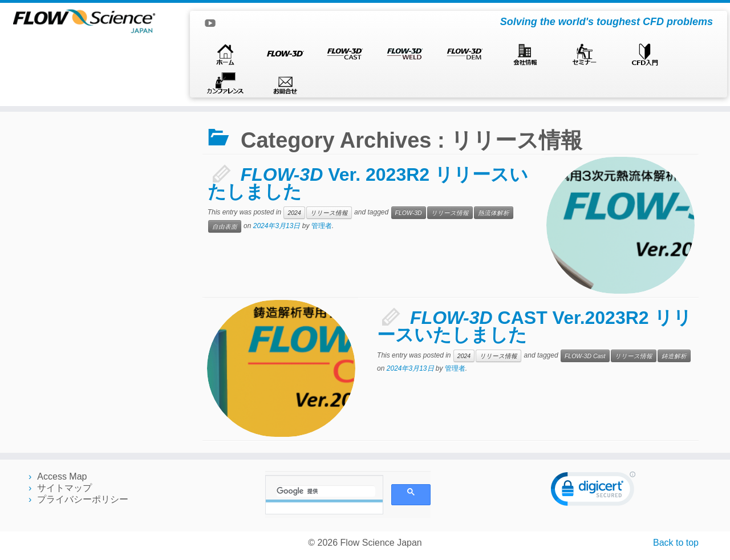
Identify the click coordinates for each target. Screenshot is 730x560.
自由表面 (225, 226)
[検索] (326, 491)
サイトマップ (64, 488)
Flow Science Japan (381, 543)
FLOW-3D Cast (585, 356)
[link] (593, 491)
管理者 (322, 226)
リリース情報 (329, 213)
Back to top (676, 543)
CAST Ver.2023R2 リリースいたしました (534, 326)
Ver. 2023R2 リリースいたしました (368, 183)
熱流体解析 (494, 213)
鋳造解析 (674, 356)
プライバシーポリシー (83, 499)
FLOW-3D (409, 213)
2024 (294, 213)
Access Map (62, 476)
